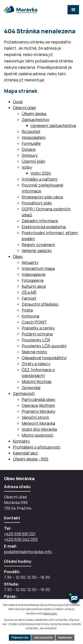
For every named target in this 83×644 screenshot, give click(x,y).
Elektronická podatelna (44, 227)
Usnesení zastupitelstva (53, 125)
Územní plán (33, 161)
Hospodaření (34, 137)
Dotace (29, 149)
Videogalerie (34, 274)
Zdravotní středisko (40, 304)
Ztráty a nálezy (36, 364)
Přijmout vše (20, 637)
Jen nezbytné (43, 637)
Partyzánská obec (39, 399)
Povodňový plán (37, 203)
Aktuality (30, 262)
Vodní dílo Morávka (39, 429)
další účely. (51, 613)
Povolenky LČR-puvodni (44, 346)
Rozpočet (31, 131)
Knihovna (30, 316)
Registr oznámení (38, 245)
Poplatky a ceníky (38, 328)
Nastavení (65, 637)
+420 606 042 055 (21, 539)
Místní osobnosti (38, 435)
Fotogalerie (33, 280)
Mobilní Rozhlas (37, 382)
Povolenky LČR (36, 340)
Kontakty (21, 441)
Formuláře (31, 143)
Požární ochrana (37, 334)
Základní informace (40, 221)
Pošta (27, 310)
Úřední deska (34, 114)
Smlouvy (30, 155)
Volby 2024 (41, 173)
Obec (18, 256)
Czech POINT (34, 322)
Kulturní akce (34, 286)
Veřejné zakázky (37, 251)
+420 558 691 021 (20, 534)
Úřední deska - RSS (31, 459)
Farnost (29, 298)
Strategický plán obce (42, 197)
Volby (27, 167)
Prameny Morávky (39, 411)
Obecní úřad (24, 108)
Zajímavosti (24, 393)
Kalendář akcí (25, 453)
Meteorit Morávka (38, 423)
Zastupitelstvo (36, 120)
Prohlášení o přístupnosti (37, 447)
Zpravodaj (31, 388)
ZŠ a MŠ (29, 292)
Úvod (18, 102)
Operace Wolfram (38, 405)
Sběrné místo (34, 352)
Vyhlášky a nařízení (40, 179)
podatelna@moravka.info (28, 552)
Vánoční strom (35, 417)
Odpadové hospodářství (44, 358)
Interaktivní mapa (38, 268)
